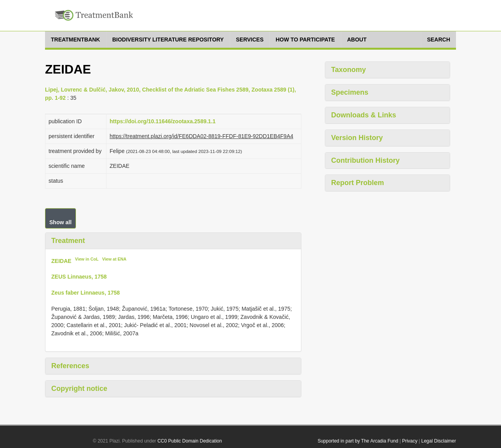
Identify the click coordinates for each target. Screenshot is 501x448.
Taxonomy (349, 70)
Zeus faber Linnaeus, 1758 (86, 293)
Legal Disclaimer (439, 441)
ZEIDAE (61, 261)
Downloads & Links (364, 115)
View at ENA (114, 259)
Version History (357, 138)
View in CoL (87, 259)
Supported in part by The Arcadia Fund (358, 441)
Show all (60, 222)
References (70, 366)
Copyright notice (79, 389)
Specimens (350, 92)
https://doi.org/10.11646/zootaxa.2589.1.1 (163, 121)
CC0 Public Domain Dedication (190, 441)
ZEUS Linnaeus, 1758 (79, 277)
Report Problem (358, 183)
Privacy (410, 441)
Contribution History (365, 160)
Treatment (68, 241)
